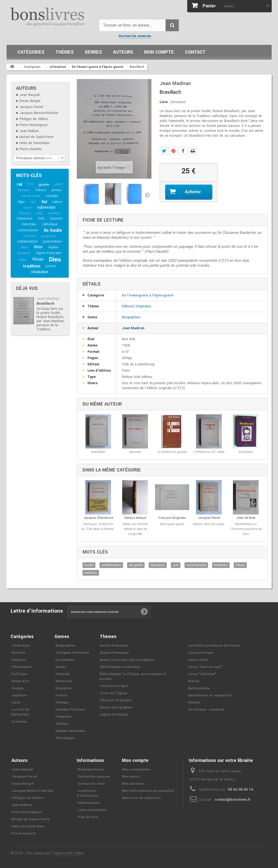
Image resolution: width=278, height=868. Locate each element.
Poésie (61, 695)
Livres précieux (201, 653)
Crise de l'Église (113, 693)
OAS (41, 219)
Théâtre (62, 724)
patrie (58, 184)
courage (52, 196)
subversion (46, 207)
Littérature (21, 646)
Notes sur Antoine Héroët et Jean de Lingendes (135, 529)
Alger (21, 202)
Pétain (38, 259)
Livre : (165, 102)
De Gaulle (53, 230)
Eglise (23, 260)
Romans (62, 703)
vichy (39, 213)
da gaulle (136, 565)
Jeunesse (19, 695)
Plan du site (88, 817)
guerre (44, 184)
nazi (33, 202)
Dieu (55, 260)
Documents (65, 660)
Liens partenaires (92, 810)
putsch (51, 266)
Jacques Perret (31, 107)
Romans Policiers (70, 710)
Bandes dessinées (70, 731)
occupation (48, 236)
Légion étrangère (114, 715)
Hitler (38, 247)
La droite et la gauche (172, 452)
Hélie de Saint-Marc (35, 143)
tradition (32, 266)
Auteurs (123, 52)
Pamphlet (64, 717)
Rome (28, 208)
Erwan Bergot (30, 101)
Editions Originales (137, 306)
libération (24, 190)
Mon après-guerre (172, 524)
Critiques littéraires (72, 653)
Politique (19, 674)
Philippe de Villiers (34, 119)
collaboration (27, 241)
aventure (54, 213)
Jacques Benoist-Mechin (39, 113)
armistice (29, 236)
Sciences (19, 722)
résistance (25, 219)
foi (44, 202)
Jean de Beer (246, 518)
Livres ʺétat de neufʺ (205, 667)
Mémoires (64, 681)
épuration (24, 253)
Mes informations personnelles (148, 791)
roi (20, 184)
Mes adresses (133, 784)
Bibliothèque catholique (120, 667)
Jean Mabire (29, 131)
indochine (29, 224)
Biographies (131, 317)
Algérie (53, 247)
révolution (40, 272)
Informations (89, 803)
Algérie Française (49, 253)
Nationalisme (199, 688)
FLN (30, 184)
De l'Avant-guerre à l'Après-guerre (148, 295)
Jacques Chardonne (98, 518)
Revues (194, 703)
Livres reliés (198, 660)
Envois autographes (116, 707)
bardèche (221, 565)
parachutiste (52, 241)
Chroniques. (65, 738)
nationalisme (196, 565)
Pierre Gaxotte (31, 149)
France (41, 190)
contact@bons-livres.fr (233, 800)
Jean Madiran (48, 298)
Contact (195, 52)
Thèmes (65, 52)
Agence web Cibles (68, 853)
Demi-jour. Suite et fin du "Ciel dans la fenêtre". (98, 527)
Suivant (147, 195)
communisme (28, 230)
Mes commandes (136, 770)
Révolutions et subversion (210, 695)
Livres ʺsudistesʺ (202, 674)
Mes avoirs (131, 777)
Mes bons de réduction (141, 798)
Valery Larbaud (135, 518)
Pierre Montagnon (33, 125)
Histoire (18, 653)
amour (56, 190)
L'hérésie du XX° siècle (209, 452)
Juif (176, 565)
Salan (24, 247)
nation (57, 202)
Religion (18, 660)
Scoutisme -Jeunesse (206, 710)
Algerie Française (114, 653)
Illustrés (62, 674)
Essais (61, 667)
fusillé (89, 565)
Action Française (114, 646)
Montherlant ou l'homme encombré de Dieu (246, 529)
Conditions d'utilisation (87, 793)
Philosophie (21, 667)
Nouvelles (64, 688)
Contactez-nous (91, 784)
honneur (56, 219)
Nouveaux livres (90, 770)
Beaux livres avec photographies (127, 660)
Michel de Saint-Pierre (36, 137)
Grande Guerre (31, 196)
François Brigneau (172, 518)
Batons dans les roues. (209, 524)
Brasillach (46, 303)
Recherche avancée (135, 36)
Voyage (17, 688)
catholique (50, 224)
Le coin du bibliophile (20, 712)
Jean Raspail (30, 95)
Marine (194, 681)
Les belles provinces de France (214, 646)
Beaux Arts (20, 681)
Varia (16, 703)
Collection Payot (114, 686)
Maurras (25, 213)
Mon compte (159, 52)
